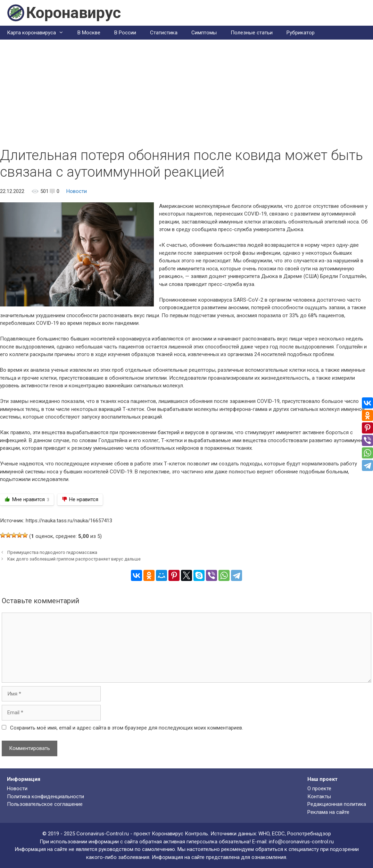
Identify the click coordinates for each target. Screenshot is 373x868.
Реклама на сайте (328, 812)
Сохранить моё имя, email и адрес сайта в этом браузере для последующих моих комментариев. (127, 728)
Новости (77, 191)
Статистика (164, 33)
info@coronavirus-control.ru (301, 842)
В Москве (89, 33)
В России (125, 33)
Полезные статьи (252, 33)
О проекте (319, 789)
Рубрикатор (301, 33)
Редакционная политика (337, 804)
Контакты (319, 797)
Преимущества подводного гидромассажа (52, 552)
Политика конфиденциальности (45, 797)
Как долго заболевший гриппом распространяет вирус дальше (74, 559)
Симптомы (204, 33)
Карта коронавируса (39, 33)
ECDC (278, 834)
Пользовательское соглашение (45, 804)
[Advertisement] (186, 95)
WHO (264, 834)
